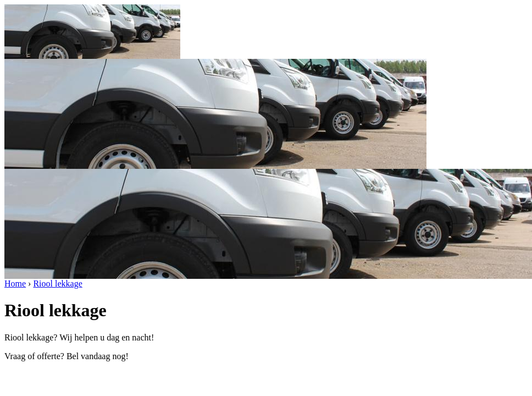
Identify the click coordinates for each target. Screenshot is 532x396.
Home (15, 284)
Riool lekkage (57, 284)
